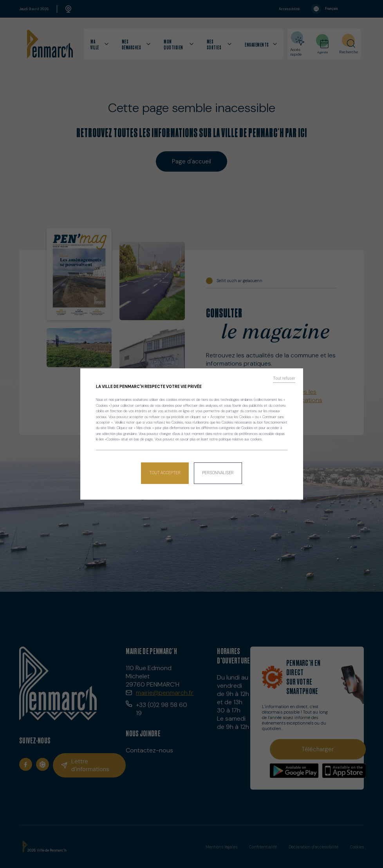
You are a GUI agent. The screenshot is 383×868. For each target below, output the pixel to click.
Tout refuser (286, 381)
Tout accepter (166, 471)
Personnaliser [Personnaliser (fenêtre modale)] (218, 471)
